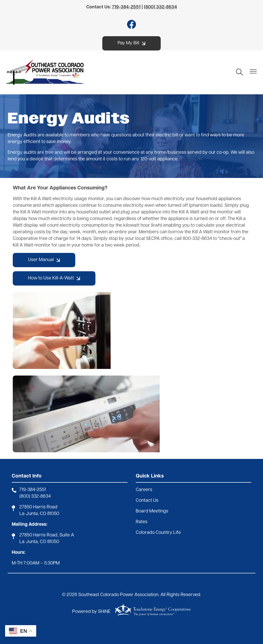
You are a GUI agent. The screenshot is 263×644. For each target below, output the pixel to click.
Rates (142, 522)
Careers (144, 490)
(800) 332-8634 (35, 497)
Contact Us (147, 501)
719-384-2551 (33, 490)
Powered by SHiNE (91, 612)
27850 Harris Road (38, 507)
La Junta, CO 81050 (39, 514)
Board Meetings (152, 511)
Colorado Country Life (158, 533)
